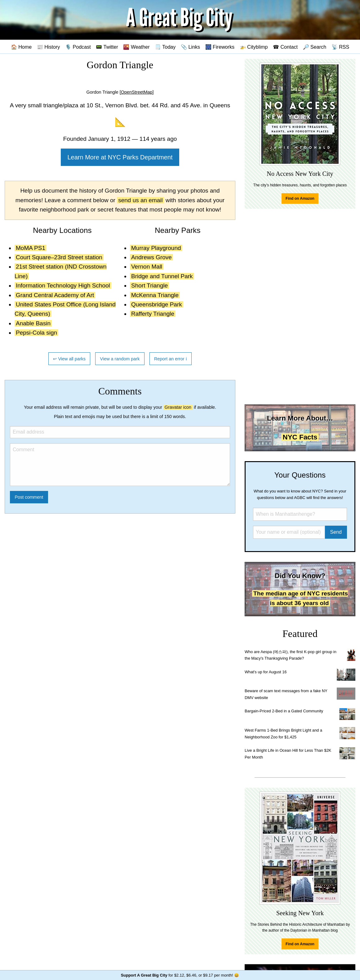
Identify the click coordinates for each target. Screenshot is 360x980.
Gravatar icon (178, 407)
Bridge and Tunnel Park (162, 276)
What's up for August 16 (266, 672)
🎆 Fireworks (220, 47)
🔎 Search (315, 47)
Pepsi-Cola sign (36, 333)
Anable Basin (33, 323)
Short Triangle (149, 285)
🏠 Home (21, 47)
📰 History (49, 47)
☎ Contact (285, 47)
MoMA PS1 (31, 248)
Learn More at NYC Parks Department (120, 157)
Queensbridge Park (157, 304)
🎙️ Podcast (78, 47)
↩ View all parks (69, 359)
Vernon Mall (147, 267)
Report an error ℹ (171, 359)
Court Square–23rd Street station (59, 257)
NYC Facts (300, 437)
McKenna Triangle (155, 295)
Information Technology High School (63, 285)
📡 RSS (340, 47)
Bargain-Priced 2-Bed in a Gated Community (284, 711)
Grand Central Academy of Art (55, 295)
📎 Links (190, 47)
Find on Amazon (300, 198)
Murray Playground (156, 248)
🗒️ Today (165, 47)
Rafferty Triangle (153, 314)
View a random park (120, 359)
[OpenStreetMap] (137, 92)
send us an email (140, 200)
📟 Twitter (107, 47)
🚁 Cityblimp (254, 47)
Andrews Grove (151, 257)
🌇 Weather (136, 47)
